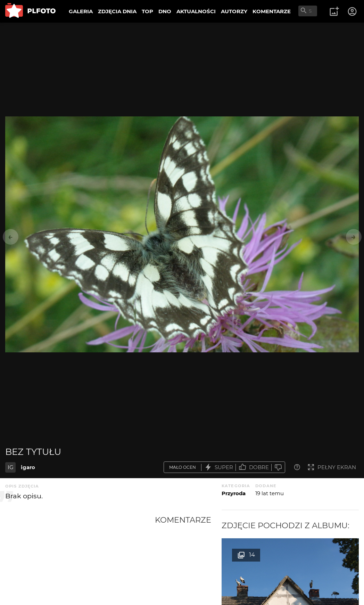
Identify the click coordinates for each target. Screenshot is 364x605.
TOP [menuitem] (147, 11)
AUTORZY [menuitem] (234, 11)
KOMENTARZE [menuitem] (272, 11)
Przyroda (234, 493)
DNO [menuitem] (165, 11)
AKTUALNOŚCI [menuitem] (196, 11)
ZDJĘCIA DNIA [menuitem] (117, 11)
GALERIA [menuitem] (81, 11)
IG (11, 467)
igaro (28, 467)
